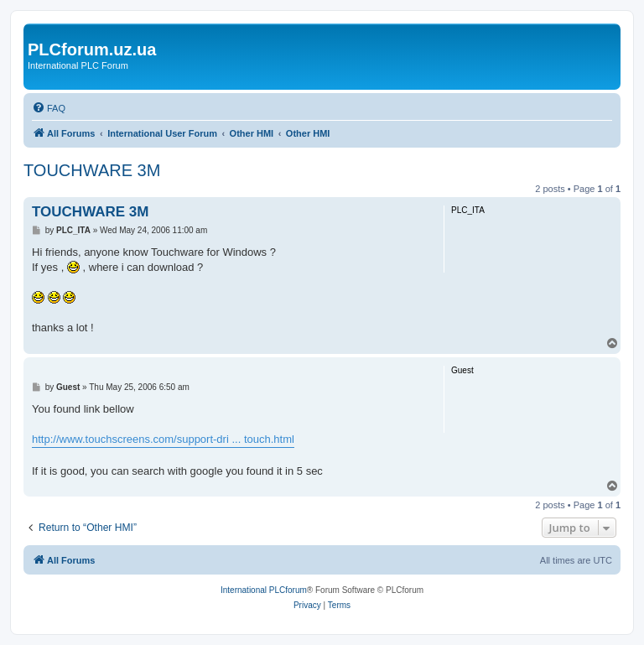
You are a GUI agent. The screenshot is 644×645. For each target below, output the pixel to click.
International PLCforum (264, 590)
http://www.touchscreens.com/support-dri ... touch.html (163, 439)
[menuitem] (49, 108)
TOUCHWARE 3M (92, 170)
